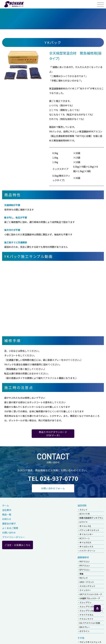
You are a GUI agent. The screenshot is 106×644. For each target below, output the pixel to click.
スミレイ (83, 510)
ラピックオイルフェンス (90, 642)
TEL (53, 478)
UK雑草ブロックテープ (90, 598)
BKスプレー (85, 627)
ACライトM (84, 514)
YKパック (84, 578)
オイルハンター (86, 534)
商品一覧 (7, 514)
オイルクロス (85, 542)
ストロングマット (87, 586)
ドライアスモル (86, 615)
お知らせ (7, 519)
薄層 (81, 574)
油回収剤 (82, 505)
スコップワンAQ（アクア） (92, 611)
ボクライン (84, 631)
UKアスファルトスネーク (91, 594)
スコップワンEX (87, 607)
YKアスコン (85, 561)
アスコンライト (86, 619)
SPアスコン (85, 570)
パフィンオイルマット (89, 530)
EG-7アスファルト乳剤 (90, 623)
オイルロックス (86, 547)
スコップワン (85, 602)
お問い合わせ (9, 533)
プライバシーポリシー (13, 537)
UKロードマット (87, 582)
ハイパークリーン (87, 551)
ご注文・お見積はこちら (18, 545)
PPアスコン (85, 566)
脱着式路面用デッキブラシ (91, 518)
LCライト (84, 522)
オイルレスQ (85, 526)
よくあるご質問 (10, 528)
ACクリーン (85, 538)
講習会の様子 (9, 523)
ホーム (6, 505)
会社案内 (7, 510)
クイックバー (85, 590)
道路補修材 (83, 557)
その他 (81, 638)
